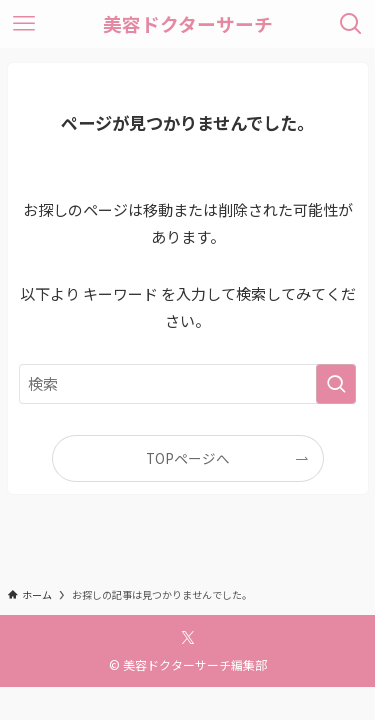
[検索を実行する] (336, 384)
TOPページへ (188, 458)
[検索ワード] (188, 384)
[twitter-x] (188, 638)
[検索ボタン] (351, 24)
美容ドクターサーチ (188, 24)
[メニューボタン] (24, 24)
